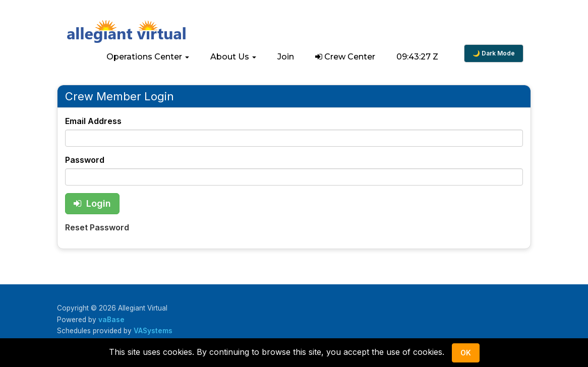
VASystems (153, 331)
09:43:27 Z (417, 57)
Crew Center (345, 57)
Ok (466, 353)
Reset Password (97, 227)
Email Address (93, 121)
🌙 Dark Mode (494, 53)
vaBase (111, 320)
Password (85, 160)
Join (286, 57)
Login (92, 203)
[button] (148, 57)
